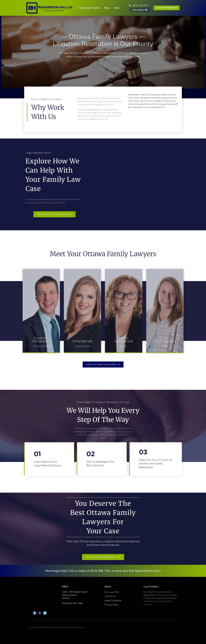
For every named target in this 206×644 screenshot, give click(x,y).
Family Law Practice (89, 8)
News (117, 8)
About (107, 8)
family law (149, 595)
